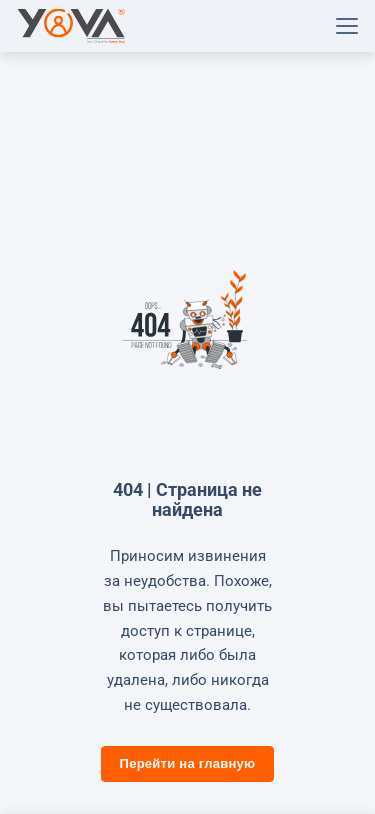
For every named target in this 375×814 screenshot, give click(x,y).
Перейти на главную (188, 763)
